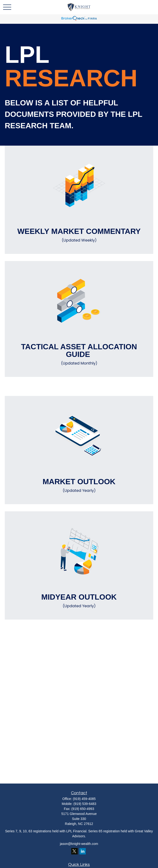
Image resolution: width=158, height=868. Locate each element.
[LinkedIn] (83, 851)
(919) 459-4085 (84, 799)
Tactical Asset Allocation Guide (79, 354)
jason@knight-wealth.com (79, 844)
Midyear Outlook (79, 601)
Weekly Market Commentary (79, 235)
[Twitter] (74, 851)
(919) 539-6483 (85, 804)
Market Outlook (79, 485)
